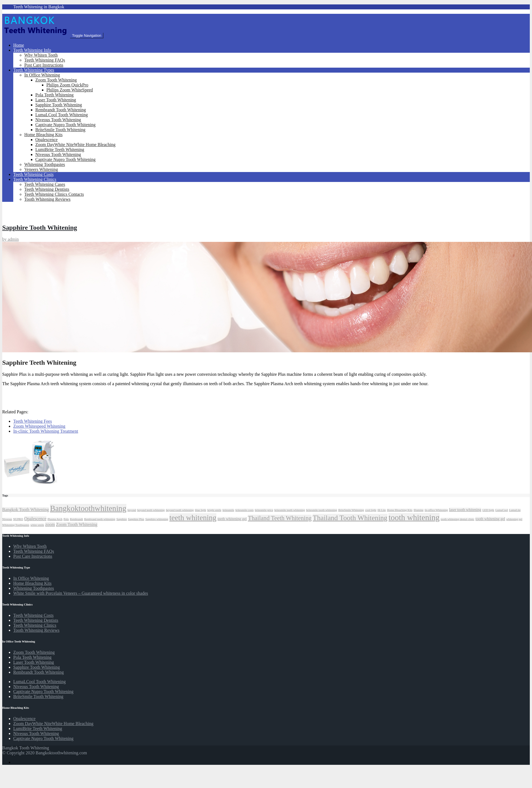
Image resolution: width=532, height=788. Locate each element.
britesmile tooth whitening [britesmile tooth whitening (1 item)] (321, 510)
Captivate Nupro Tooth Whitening (65, 125)
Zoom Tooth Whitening (56, 80)
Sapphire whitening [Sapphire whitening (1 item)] (157, 519)
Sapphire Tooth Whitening (59, 105)
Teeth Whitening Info (32, 50)
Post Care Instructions (44, 65)
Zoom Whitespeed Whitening (39, 426)
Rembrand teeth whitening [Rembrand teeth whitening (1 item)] (100, 519)
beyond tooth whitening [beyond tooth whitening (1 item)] (180, 510)
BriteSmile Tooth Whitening (60, 130)
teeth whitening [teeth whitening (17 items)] (193, 518)
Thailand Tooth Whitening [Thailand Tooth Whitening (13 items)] (350, 518)
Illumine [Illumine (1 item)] (419, 510)
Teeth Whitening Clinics (35, 179)
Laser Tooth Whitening (56, 100)
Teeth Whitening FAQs (45, 60)
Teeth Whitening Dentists (47, 189)
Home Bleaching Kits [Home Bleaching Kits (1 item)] (400, 510)
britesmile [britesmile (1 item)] (228, 510)
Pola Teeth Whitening (54, 95)
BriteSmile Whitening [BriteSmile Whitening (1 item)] (351, 510)
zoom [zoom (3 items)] (50, 524)
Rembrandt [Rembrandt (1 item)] (76, 519)
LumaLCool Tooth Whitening (62, 115)
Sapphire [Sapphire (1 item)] (122, 519)
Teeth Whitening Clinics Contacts (54, 194)
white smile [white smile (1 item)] (37, 525)
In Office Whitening (42, 75)
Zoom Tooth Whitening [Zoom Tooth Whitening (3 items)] (77, 524)
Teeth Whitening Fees (33, 421)
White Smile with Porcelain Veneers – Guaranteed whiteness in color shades (81, 593)
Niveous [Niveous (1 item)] (7, 519)
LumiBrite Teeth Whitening (60, 150)
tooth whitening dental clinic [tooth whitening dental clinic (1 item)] (457, 519)
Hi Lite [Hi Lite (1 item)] (382, 510)
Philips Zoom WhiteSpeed (70, 90)
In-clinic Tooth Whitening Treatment (46, 431)
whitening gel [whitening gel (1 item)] (514, 519)
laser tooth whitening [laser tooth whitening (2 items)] (465, 510)
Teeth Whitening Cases (45, 184)
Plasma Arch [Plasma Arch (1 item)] (55, 519)
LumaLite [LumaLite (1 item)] (515, 510)
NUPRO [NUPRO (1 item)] (18, 519)
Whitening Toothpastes (45, 164)
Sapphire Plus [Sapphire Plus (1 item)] (136, 519)
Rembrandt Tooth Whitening (61, 110)
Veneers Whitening (41, 169)
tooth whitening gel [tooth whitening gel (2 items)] (490, 519)
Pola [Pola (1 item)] (66, 519)
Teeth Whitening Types (34, 70)
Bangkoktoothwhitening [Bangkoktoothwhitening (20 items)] (88, 508)
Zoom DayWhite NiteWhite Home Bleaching (75, 145)
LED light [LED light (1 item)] (488, 510)
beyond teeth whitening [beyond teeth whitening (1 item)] (151, 510)
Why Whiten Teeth (41, 55)
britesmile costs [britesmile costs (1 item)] (245, 510)
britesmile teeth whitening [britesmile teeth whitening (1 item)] (290, 510)
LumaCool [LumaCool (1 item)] (502, 510)
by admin (10, 239)
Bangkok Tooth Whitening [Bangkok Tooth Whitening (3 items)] (26, 510)
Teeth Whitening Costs (33, 174)
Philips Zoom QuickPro (67, 85)
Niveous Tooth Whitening (58, 120)
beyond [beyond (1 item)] (132, 510)
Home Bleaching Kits (43, 135)
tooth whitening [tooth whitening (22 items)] (414, 517)
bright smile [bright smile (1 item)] (214, 510)
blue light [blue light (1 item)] (200, 510)
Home (19, 45)
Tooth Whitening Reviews (47, 199)
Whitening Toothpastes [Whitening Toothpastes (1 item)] (16, 525)
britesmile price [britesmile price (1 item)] (264, 510)
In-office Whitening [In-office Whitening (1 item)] (436, 510)
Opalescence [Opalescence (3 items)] (35, 519)
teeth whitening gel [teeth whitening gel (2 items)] (232, 519)
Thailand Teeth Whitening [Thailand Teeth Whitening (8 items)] (280, 518)
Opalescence (46, 140)
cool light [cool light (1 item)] (371, 510)
